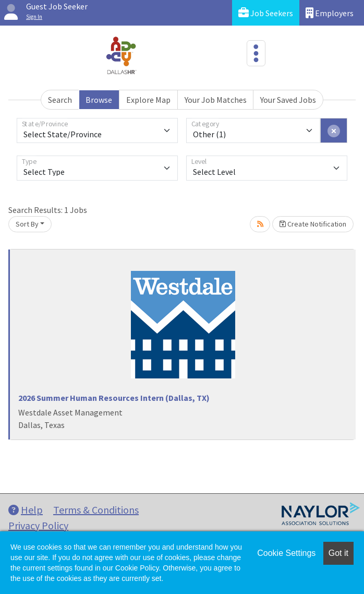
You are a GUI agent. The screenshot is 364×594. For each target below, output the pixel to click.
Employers (330, 13)
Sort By (27, 224)
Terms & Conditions (96, 510)
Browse (99, 100)
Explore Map (148, 100)
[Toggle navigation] (256, 53)
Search (60, 100)
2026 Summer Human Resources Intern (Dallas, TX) (114, 398)
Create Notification (313, 224)
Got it (338, 553)
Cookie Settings (286, 553)
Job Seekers (266, 13)
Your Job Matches (216, 100)
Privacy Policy (38, 525)
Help (26, 510)
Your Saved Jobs (288, 100)
